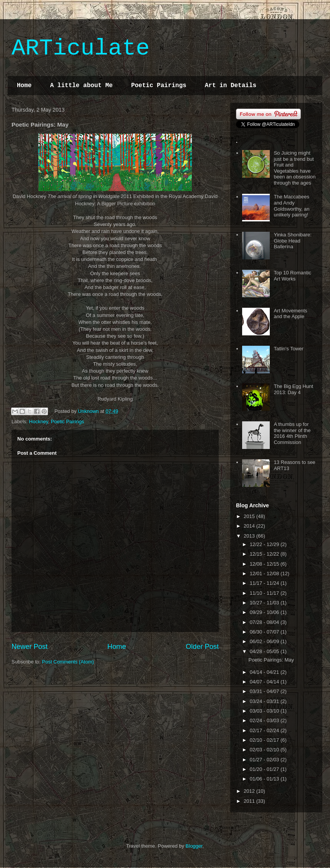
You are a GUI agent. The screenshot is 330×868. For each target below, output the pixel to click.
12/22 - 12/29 (265, 544)
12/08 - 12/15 (265, 564)
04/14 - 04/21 (265, 672)
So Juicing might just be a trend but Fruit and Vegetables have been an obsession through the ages (295, 168)
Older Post (202, 647)
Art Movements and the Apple (290, 314)
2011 (250, 801)
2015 (250, 516)
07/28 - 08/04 (265, 622)
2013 (250, 536)
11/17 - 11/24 (265, 583)
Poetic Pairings (159, 86)
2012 (250, 791)
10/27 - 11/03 (265, 603)
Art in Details (231, 86)
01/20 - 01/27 (265, 769)
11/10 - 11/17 (265, 593)
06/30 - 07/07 (265, 632)
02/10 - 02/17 (265, 740)
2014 (250, 526)
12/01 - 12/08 (265, 573)
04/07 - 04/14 (265, 682)
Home (24, 86)
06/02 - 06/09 (265, 641)
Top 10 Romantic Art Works (292, 276)
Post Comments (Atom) (68, 662)
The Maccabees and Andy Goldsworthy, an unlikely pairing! (291, 206)
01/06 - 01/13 (265, 779)
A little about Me (81, 86)
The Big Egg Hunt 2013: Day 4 (293, 389)
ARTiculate (81, 48)
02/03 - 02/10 (265, 750)
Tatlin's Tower (288, 349)
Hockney (39, 422)
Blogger (194, 846)
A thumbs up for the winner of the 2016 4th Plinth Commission (292, 433)
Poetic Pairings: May (271, 660)
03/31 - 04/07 (265, 691)
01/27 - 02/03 (265, 760)
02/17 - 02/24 (265, 730)
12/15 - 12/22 (265, 554)
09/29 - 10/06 (265, 612)
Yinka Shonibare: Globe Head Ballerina (293, 241)
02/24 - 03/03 (265, 720)
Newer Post (30, 647)
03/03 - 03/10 (265, 711)
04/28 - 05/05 (265, 651)
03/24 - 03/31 (265, 701)
